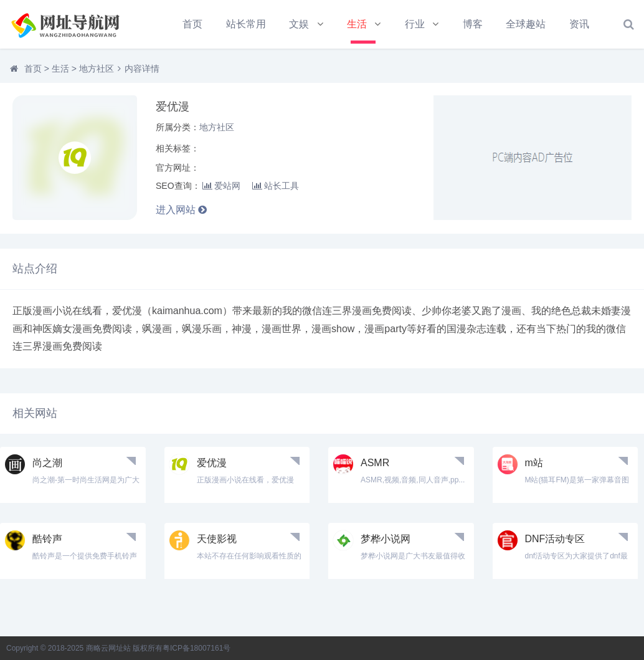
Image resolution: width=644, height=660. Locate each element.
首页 (192, 24)
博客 (473, 24)
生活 (357, 24)
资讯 (579, 24)
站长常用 (246, 24)
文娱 (299, 24)
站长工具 (276, 186)
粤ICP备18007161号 (197, 648)
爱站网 (221, 186)
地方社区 (97, 69)
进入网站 (181, 210)
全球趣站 (526, 24)
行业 (415, 24)
